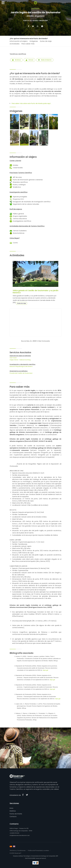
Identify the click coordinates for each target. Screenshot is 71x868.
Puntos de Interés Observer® (35, 21)
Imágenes (34, 41)
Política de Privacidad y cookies (38, 850)
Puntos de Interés (16, 814)
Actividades (15, 44)
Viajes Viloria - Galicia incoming (20, 360)
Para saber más (28, 44)
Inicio (11, 808)
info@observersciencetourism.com (20, 835)
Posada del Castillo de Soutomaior (21, 373)
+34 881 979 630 (14, 833)
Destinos (13, 811)
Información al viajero (19, 41)
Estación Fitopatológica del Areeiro (21, 366)
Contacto (13, 817)
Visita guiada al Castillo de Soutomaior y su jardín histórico (35, 292)
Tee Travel (13, 358)
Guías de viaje (46, 41)
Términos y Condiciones (18, 850)
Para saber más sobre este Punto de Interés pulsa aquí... (31, 103)
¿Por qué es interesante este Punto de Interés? (29, 39)
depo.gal (45, 670)
